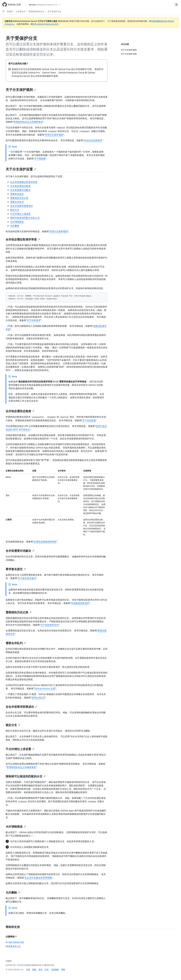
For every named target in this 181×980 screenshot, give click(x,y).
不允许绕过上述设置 (20, 214)
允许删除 (15, 226)
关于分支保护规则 (21, 90)
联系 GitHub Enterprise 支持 (45, 24)
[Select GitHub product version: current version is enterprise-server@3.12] (45, 5)
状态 (41, 969)
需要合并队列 (17, 202)
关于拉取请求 (34, 320)
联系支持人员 (13, 946)
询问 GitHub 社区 (15, 942)
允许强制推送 (17, 222)
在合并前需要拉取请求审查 (24, 182)
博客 (63, 969)
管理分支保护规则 (54, 135)
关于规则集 (40, 159)
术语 (28, 969)
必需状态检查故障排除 (45, 542)
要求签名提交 (16, 569)
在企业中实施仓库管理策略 (38, 878)
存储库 (10, 11)
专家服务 (55, 969)
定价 (47, 969)
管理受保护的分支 (36, 11)
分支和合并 (21, 11)
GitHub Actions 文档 (45, 688)
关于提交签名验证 (27, 578)
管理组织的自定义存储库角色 (28, 122)
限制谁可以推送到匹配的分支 (26, 776)
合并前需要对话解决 (20, 190)
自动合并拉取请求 (93, 140)
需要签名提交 (17, 194)
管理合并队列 (38, 698)
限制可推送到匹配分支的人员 (25, 218)
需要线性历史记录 (19, 198)
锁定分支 (15, 210)
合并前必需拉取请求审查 (23, 239)
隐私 (34, 969)
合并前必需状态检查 (20, 186)
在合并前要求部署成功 (21, 206)
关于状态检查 (89, 420)
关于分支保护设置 (21, 169)
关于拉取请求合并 (49, 625)
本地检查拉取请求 (80, 603)
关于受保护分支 (54, 11)
